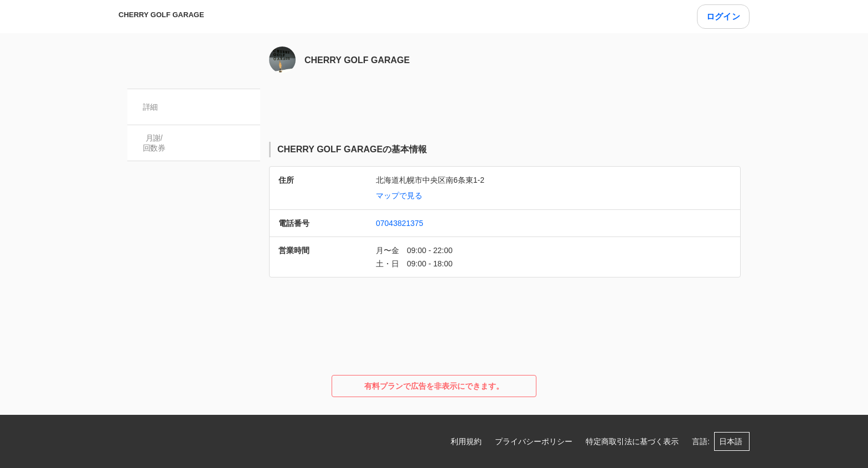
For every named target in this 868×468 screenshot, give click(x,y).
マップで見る (399, 196)
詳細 (150, 107)
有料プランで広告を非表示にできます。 (434, 386)
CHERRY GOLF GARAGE (161, 15)
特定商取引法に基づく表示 (632, 441)
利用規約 (466, 441)
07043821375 (400, 223)
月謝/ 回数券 (154, 143)
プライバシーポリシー (534, 441)
